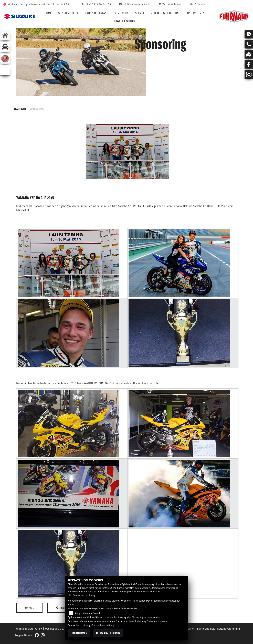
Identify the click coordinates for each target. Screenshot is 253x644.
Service (140, 13)
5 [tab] (127, 183)
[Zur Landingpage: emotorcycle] (5, 70)
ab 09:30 (65, 4)
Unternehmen (196, 13)
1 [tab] (73, 183)
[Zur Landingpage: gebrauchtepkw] (5, 47)
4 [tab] (114, 183)
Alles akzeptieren (108, 633)
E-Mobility (122, 13)
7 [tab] (154, 183)
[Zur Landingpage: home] (5, 35)
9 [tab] (182, 183)
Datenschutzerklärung (84, 595)
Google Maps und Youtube (88, 613)
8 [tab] (168, 183)
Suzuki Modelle (68, 13)
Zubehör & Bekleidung (166, 13)
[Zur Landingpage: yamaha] (5, 59)
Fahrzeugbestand (97, 13)
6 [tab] (141, 183)
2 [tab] (87, 183)
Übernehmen (79, 633)
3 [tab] (100, 183)
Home (48, 13)
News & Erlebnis (125, 21)
